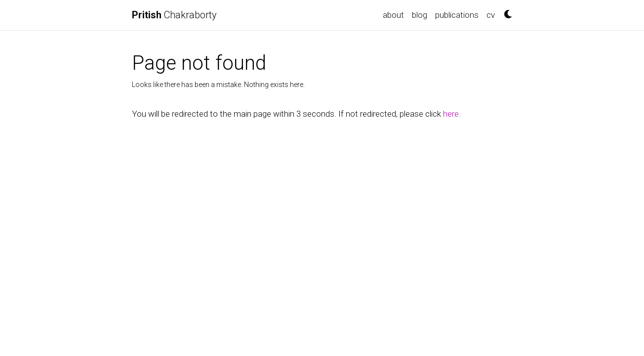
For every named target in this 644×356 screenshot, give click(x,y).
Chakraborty (174, 15)
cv (491, 15)
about (393, 15)
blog (420, 15)
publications (457, 15)
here (451, 114)
